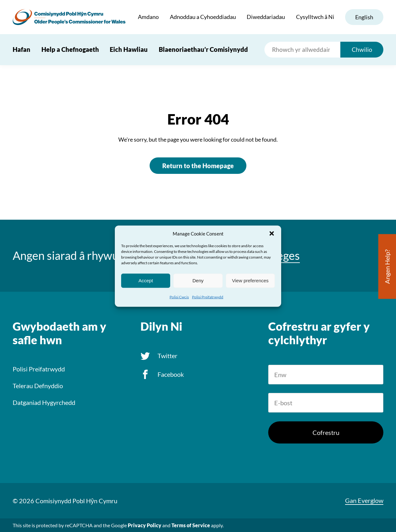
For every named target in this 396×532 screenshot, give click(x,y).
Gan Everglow (364, 500)
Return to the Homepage (198, 166)
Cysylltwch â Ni (315, 17)
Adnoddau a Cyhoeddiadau (203, 17)
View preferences (251, 281)
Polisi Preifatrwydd (208, 297)
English (364, 17)
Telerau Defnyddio (38, 386)
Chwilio (362, 49)
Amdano (148, 17)
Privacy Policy (145, 525)
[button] (272, 233)
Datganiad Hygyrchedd (44, 402)
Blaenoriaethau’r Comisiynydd (203, 49)
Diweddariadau (266, 17)
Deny (198, 281)
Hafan (22, 49)
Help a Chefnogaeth (70, 49)
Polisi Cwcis (179, 297)
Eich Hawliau (129, 49)
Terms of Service (191, 525)
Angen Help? (387, 266)
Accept (146, 281)
